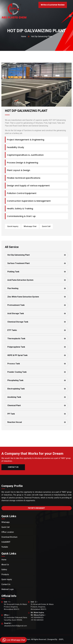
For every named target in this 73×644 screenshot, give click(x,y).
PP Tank (11, 414)
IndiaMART (6, 542)
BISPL (61, 639)
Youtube (5, 547)
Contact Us (13, 467)
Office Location (8, 532)
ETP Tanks (12, 330)
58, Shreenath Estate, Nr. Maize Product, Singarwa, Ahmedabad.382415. (15, 606)
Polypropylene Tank (16, 347)
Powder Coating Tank (17, 372)
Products (5, 574)
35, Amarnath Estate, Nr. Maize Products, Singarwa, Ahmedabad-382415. (42, 606)
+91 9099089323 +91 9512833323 (38, 616)
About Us (5, 565)
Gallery (4, 570)
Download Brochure (9, 537)
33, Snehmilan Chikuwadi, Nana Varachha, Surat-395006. (15, 618)
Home (24, 36)
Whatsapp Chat (30, 226)
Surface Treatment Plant (19, 263)
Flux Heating (13, 288)
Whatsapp (6, 522)
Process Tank (14, 364)
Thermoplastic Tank (16, 339)
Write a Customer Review (53, 5)
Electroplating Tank (16, 389)
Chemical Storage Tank (18, 322)
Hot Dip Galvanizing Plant (19, 255)
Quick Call (46, 226)
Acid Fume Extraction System (20, 280)
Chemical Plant (14, 405)
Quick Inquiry (13, 226)
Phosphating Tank (15, 380)
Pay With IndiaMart (36, 508)
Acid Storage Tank (16, 313)
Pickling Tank (13, 272)
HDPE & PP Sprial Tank (17, 355)
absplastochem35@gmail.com (16, 625)
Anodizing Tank (14, 397)
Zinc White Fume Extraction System (23, 297)
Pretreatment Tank (16, 305)
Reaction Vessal (15, 422)
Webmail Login (8, 589)
